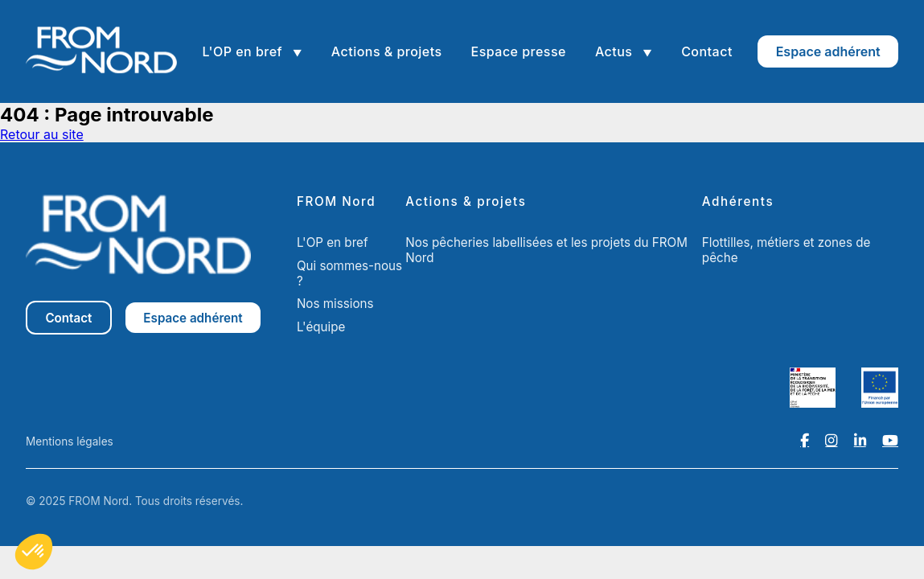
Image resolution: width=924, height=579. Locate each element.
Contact (707, 51)
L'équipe (321, 327)
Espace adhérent (828, 51)
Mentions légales (70, 441)
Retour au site (42, 134)
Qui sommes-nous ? (349, 273)
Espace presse (519, 51)
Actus (616, 51)
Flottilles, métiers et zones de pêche (786, 250)
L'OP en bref (244, 51)
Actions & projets (387, 51)
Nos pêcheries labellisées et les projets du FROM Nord (546, 250)
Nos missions (335, 304)
